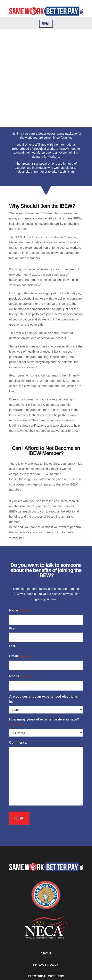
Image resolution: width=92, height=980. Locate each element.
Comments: (18, 742)
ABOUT (46, 953)
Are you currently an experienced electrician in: (44, 699)
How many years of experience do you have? (44, 723)
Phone (21, 677)
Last (12, 646)
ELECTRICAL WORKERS (46, 976)
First (12, 628)
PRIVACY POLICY (46, 965)
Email (20, 656)
